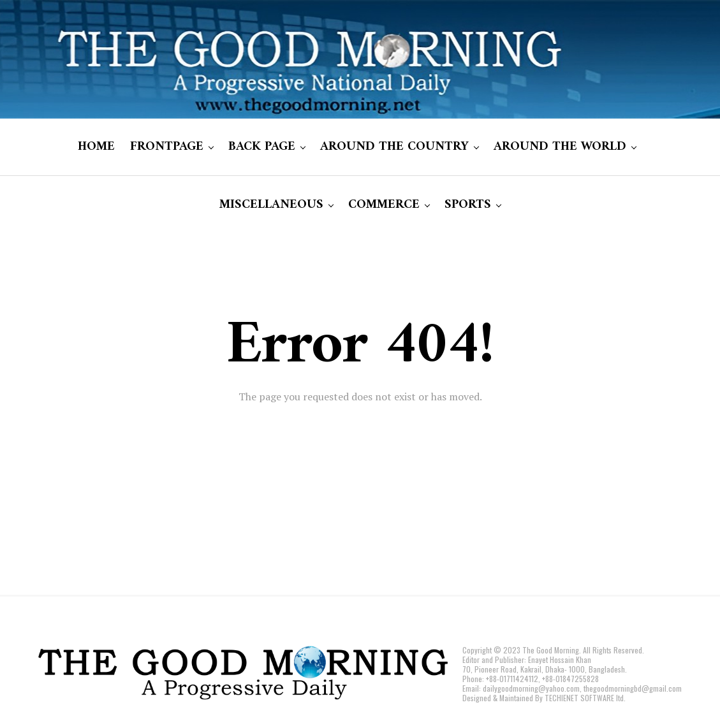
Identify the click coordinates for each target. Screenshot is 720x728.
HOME (96, 147)
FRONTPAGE (167, 147)
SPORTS (468, 205)
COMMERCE (384, 205)
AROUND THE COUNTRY (394, 147)
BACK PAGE (262, 147)
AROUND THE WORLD (560, 147)
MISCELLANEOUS (271, 205)
